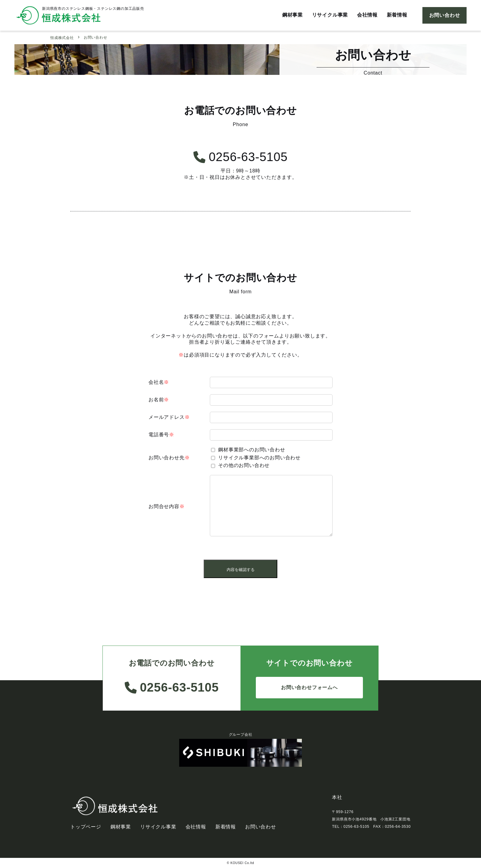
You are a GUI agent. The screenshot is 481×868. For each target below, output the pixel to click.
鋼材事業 (292, 15)
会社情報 (367, 15)
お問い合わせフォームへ (309, 687)
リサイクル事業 (329, 15)
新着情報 (397, 15)
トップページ (86, 827)
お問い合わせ (445, 15)
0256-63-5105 (241, 157)
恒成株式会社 (62, 38)
